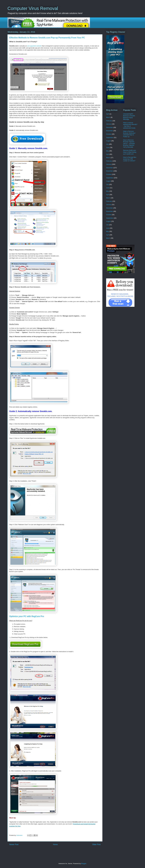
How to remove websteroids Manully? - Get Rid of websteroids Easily (130, 125)
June (108, 147)
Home (55, 844)
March (108, 117)
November (110, 131)
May (108, 151)
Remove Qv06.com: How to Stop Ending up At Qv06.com (130, 152)
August (108, 141)
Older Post (96, 844)
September (110, 138)
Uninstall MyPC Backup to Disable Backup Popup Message (129, 117)
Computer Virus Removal (33, 8)
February (109, 121)
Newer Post (14, 844)
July (107, 144)
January (109, 124)
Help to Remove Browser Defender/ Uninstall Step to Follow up (129, 134)
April (108, 114)
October (109, 134)
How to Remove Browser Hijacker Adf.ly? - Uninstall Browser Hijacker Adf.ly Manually (129, 144)
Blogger (84, 864)
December (110, 127)
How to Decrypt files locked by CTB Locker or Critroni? (130, 159)
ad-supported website (34, 46)
